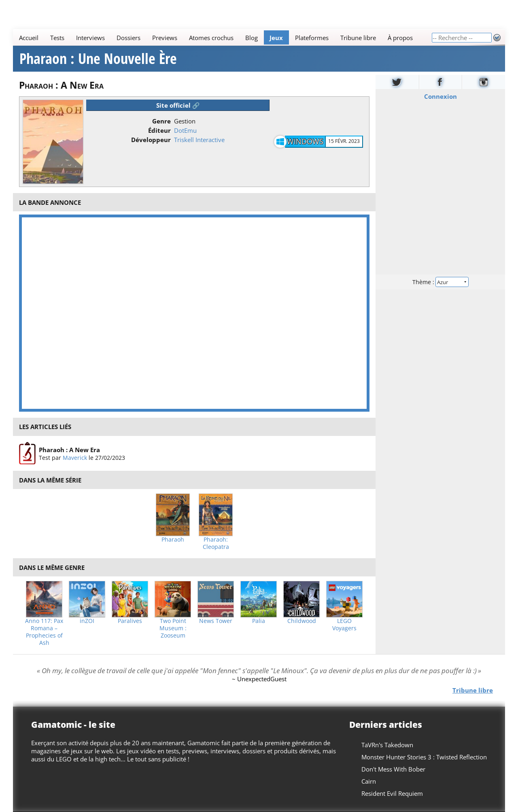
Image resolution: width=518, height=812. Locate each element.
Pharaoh (173, 540)
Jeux (276, 38)
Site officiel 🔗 (178, 105)
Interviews (90, 38)
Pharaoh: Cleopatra (216, 543)
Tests (57, 38)
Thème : (440, 282)
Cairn (369, 781)
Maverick (75, 457)
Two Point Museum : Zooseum (173, 628)
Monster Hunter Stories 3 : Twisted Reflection (424, 757)
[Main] (222, 37)
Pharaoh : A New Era (69, 449)
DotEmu (185, 130)
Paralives (130, 621)
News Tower (216, 621)
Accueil (29, 38)
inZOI (87, 621)
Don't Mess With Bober (393, 769)
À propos (400, 38)
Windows (305, 141)
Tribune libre (358, 38)
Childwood (302, 621)
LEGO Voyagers (344, 625)
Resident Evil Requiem (392, 793)
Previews (165, 38)
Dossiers (128, 38)
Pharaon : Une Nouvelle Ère (98, 59)
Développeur (151, 140)
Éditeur (159, 130)
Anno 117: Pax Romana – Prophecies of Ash (44, 632)
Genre (161, 121)
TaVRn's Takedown (387, 745)
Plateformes (312, 38)
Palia (259, 621)
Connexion (441, 96)
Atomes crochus (211, 38)
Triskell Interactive (199, 140)
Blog (252, 38)
